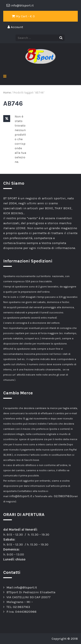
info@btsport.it (21, 496)
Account (15, 27)
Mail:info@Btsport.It (22, 587)
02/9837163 (63, 496)
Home (7, 93)
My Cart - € (23, 16)
